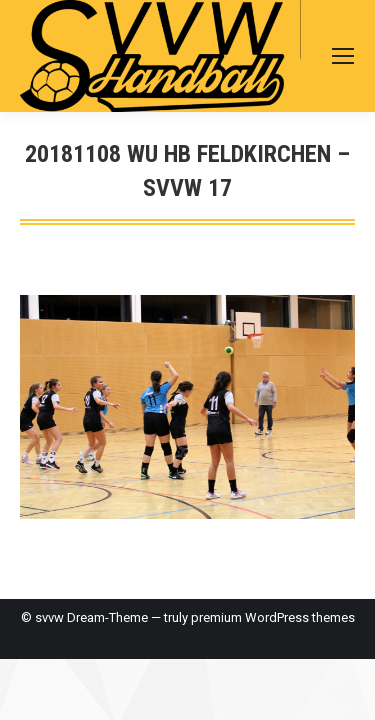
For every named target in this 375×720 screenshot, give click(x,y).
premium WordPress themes (273, 617)
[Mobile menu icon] (343, 56)
